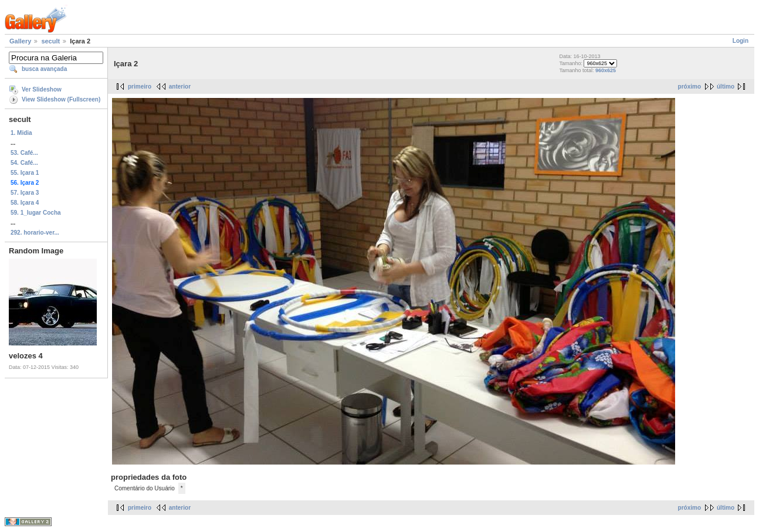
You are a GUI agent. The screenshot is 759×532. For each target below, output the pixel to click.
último (726, 87)
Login (741, 41)
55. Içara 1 (25, 173)
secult (50, 41)
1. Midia (21, 133)
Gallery (20, 41)
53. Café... (24, 153)
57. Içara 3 (25, 193)
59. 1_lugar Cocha (36, 213)
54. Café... (24, 163)
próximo (689, 87)
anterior (180, 87)
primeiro (140, 87)
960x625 (606, 70)
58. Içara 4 (25, 203)
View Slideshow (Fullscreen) (61, 99)
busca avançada (44, 69)
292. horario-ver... (35, 233)
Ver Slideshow (42, 89)
